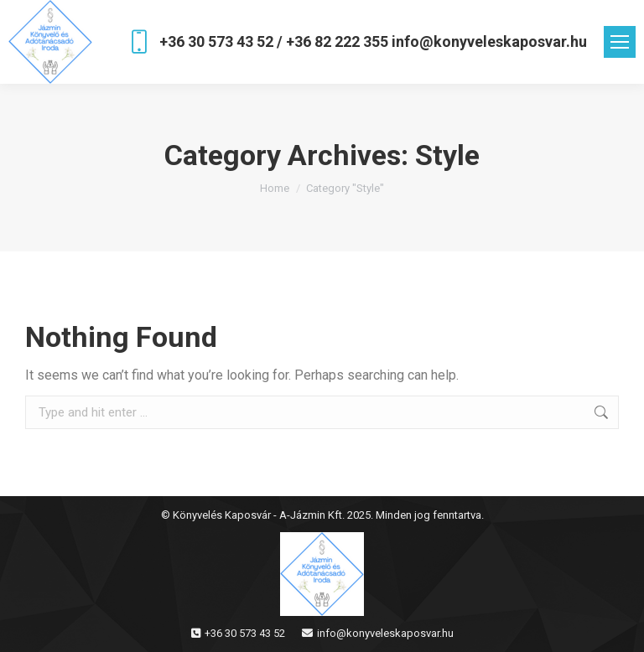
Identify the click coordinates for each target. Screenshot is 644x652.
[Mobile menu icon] (620, 42)
